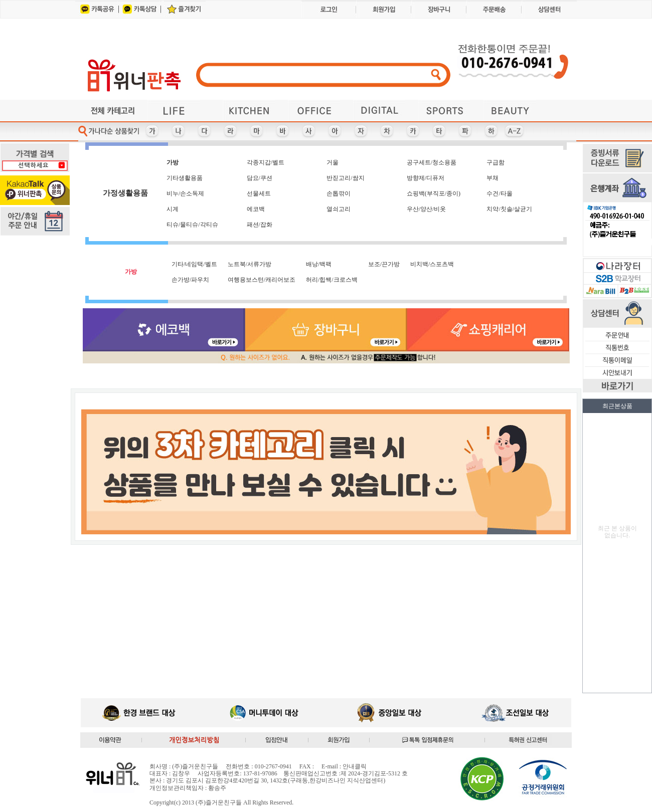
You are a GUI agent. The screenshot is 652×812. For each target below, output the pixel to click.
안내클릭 (355, 766)
